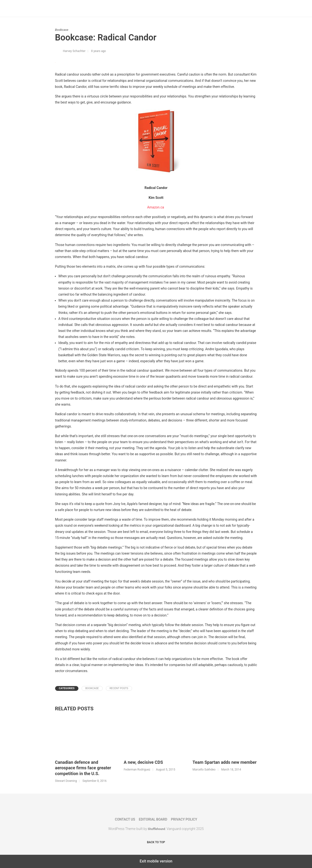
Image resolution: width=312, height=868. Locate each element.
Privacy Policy (184, 819)
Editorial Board (153, 819)
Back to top (156, 842)
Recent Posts (119, 688)
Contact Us (125, 819)
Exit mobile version (156, 861)
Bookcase (62, 30)
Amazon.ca (156, 207)
